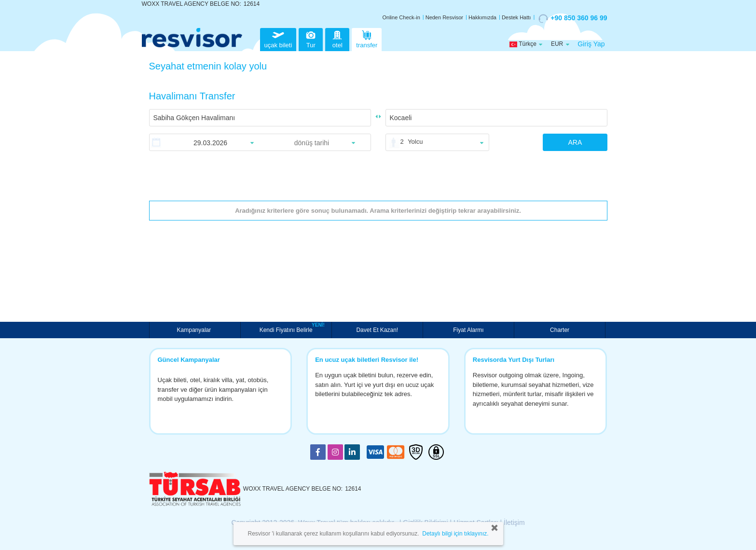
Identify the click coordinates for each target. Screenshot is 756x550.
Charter (560, 330)
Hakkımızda (482, 17)
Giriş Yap (591, 44)
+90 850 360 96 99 (573, 18)
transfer (367, 38)
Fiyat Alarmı (468, 330)
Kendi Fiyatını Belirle (287, 329)
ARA (575, 142)
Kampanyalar (195, 330)
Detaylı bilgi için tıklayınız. (455, 534)
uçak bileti (278, 38)
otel (337, 38)
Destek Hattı (516, 17)
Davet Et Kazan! (377, 330)
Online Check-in (401, 17)
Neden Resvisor (444, 17)
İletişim (514, 522)
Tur (311, 38)
